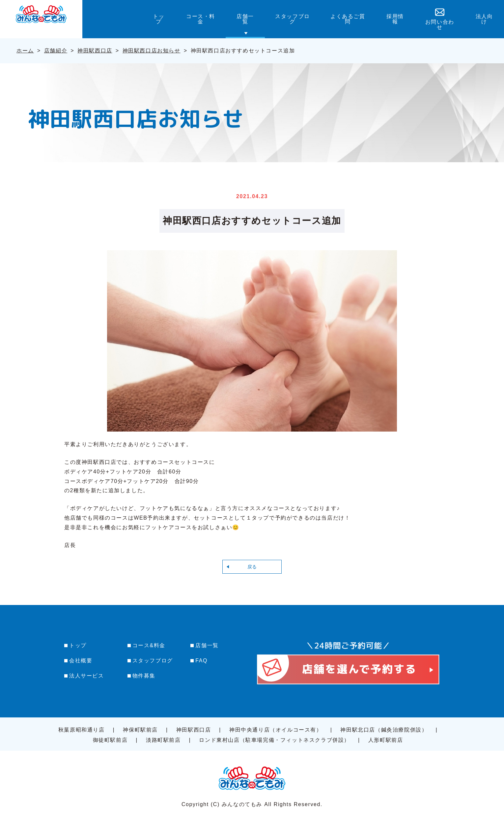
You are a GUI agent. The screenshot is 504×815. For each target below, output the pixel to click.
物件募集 (144, 676)
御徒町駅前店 (110, 740)
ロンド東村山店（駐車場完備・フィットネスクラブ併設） (274, 740)
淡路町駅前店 (163, 740)
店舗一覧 (207, 645)
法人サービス (87, 676)
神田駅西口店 (95, 51)
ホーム (25, 51)
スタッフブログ (153, 661)
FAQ (201, 661)
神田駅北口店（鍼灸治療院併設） (384, 730)
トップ (78, 645)
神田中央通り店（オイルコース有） (276, 730)
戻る (252, 567)
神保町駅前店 (140, 730)
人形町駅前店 (386, 740)
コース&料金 (149, 645)
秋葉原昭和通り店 (82, 730)
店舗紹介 (56, 51)
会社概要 (81, 661)
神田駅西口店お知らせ (152, 51)
